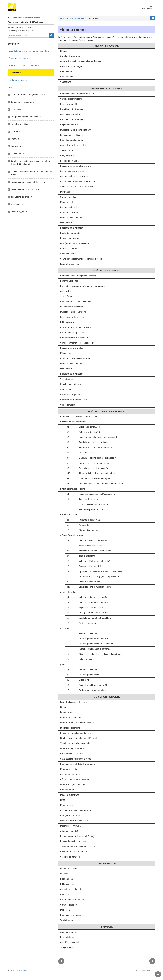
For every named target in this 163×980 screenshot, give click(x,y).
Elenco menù (15, 73)
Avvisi (11, 87)
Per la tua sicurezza (18, 80)
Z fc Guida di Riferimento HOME (25, 18)
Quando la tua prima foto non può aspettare (29, 51)
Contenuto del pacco (18, 58)
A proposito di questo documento (24, 65)
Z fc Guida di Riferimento (75, 18)
